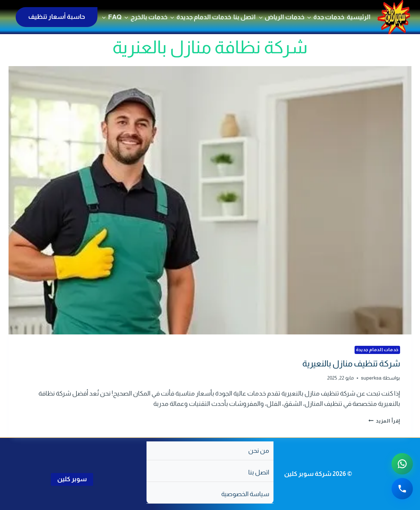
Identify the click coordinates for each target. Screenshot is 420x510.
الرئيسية (359, 17)
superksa (371, 378)
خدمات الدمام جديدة (377, 350)
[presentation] (210, 200)
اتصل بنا (244, 17)
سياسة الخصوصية (245, 494)
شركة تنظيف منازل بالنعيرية (351, 363)
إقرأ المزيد (384, 421)
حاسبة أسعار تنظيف (57, 17)
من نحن (259, 451)
